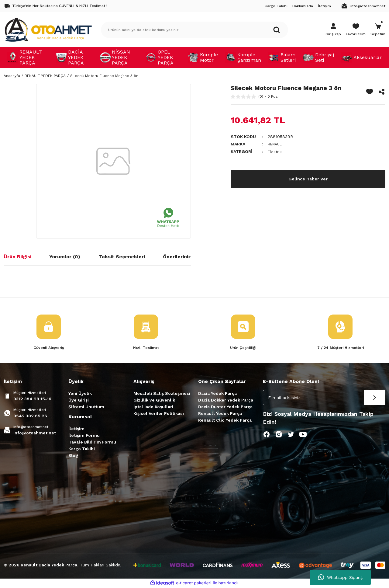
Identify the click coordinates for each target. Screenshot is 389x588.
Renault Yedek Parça (220, 414)
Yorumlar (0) (65, 257)
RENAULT (277, 144)
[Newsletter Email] (324, 398)
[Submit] (375, 398)
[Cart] (378, 30)
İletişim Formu (84, 436)
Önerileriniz (177, 257)
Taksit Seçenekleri (122, 257)
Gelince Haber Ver (308, 178)
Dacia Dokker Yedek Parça (226, 401)
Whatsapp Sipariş (340, 577)
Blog (73, 456)
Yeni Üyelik (80, 394)
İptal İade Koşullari (153, 407)
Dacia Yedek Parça (217, 394)
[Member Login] (333, 30)
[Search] (194, 30)
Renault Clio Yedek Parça (225, 421)
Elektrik (275, 151)
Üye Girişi (79, 401)
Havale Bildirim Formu (92, 443)
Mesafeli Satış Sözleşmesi (162, 394)
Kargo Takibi (82, 449)
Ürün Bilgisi (17, 257)
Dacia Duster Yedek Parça (225, 407)
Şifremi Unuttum (86, 407)
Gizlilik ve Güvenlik (154, 401)
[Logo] (48, 30)
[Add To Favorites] (370, 92)
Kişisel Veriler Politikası (159, 414)
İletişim (76, 429)
